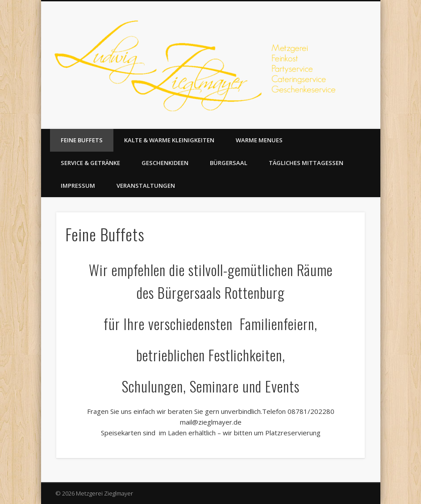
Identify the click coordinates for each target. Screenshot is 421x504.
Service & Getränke (90, 163)
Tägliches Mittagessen (306, 163)
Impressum (78, 186)
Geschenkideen (165, 163)
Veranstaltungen (146, 186)
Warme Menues (259, 140)
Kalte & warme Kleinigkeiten (169, 140)
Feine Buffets (82, 140)
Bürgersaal (229, 163)
